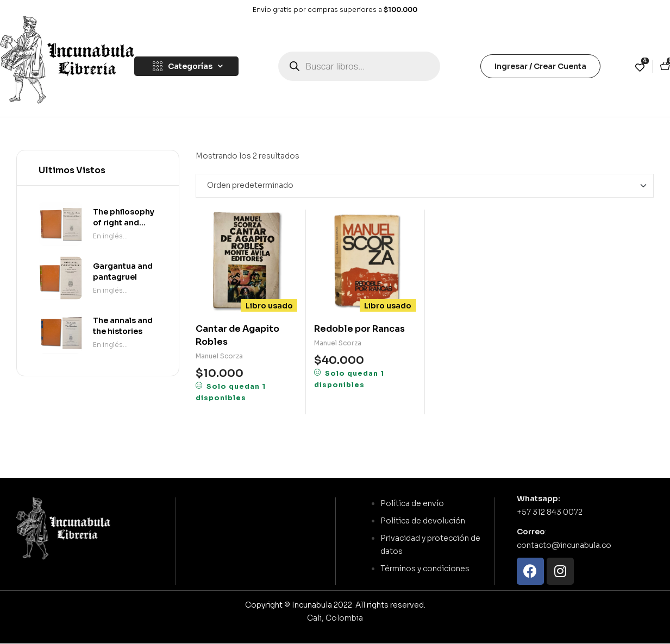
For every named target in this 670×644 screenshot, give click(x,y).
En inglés (108, 236)
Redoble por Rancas (359, 329)
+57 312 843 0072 (550, 512)
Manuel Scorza (219, 356)
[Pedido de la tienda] (425, 186)
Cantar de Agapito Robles (237, 335)
